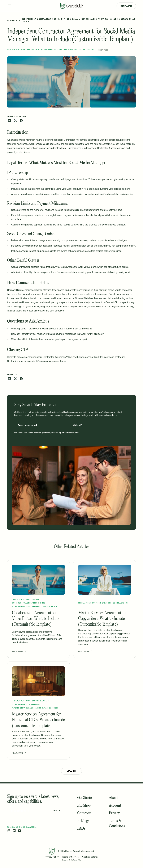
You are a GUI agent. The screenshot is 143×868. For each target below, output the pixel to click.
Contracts (84, 813)
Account (115, 806)
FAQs (81, 829)
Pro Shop (84, 806)
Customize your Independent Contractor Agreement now (96, 148)
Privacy (114, 813)
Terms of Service (70, 857)
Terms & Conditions (117, 824)
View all (71, 771)
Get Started (126, 6)
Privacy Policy (52, 857)
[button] (32, 6)
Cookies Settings (90, 857)
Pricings (83, 821)
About (113, 798)
